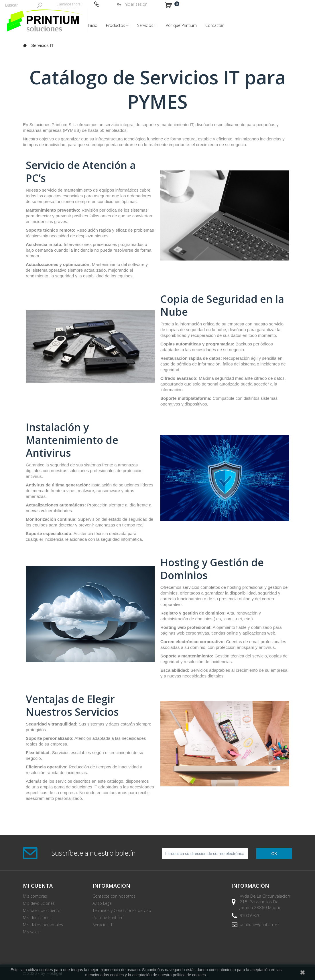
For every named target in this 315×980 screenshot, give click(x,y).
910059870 (250, 916)
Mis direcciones (37, 918)
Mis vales (31, 932)
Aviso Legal (103, 903)
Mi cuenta (38, 886)
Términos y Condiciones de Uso (122, 910)
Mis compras (35, 896)
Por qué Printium (108, 918)
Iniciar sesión (136, 4)
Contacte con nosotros (114, 896)
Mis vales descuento (42, 910)
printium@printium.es (260, 924)
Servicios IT (103, 925)
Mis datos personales (43, 925)
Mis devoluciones (39, 903)
